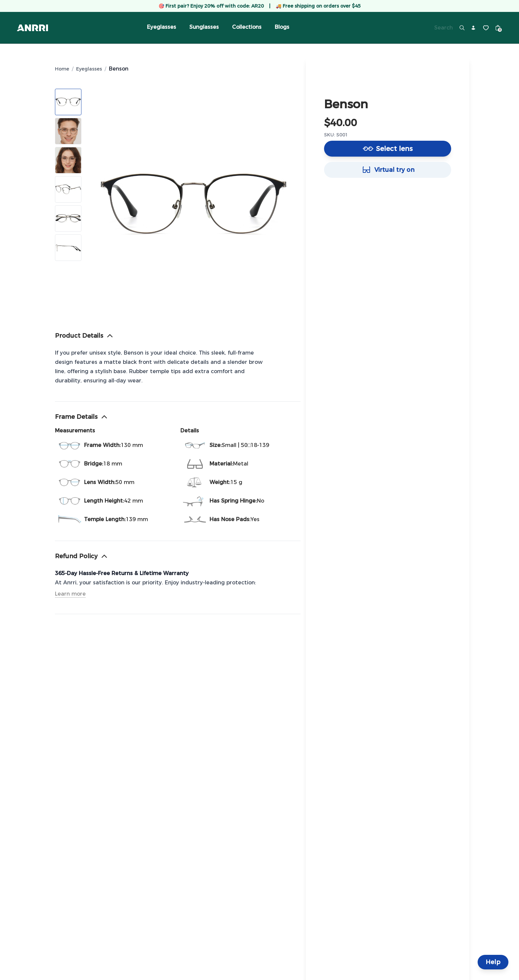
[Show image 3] (68, 160)
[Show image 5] (68, 219)
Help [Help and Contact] (493, 962)
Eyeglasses (89, 69)
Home (62, 69)
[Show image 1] (68, 102)
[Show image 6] (68, 248)
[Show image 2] (68, 131)
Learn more (70, 594)
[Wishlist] (486, 28)
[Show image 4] (68, 189)
